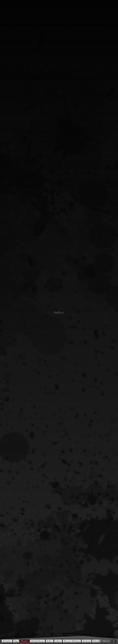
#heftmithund (37, 641)
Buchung (86, 641)
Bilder (50, 641)
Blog (16, 641)
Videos (58, 641)
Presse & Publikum (72, 641)
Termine (24, 641)
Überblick (7, 641)
